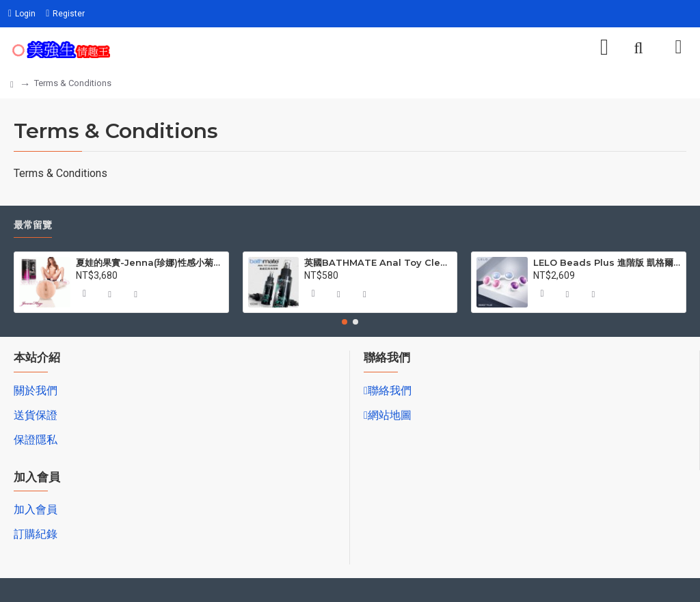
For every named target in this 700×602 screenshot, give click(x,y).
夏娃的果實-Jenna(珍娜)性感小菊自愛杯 (150, 262)
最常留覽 (33, 225)
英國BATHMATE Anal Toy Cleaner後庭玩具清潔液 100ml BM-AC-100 (378, 262)
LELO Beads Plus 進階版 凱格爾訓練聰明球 (607, 262)
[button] (345, 322)
